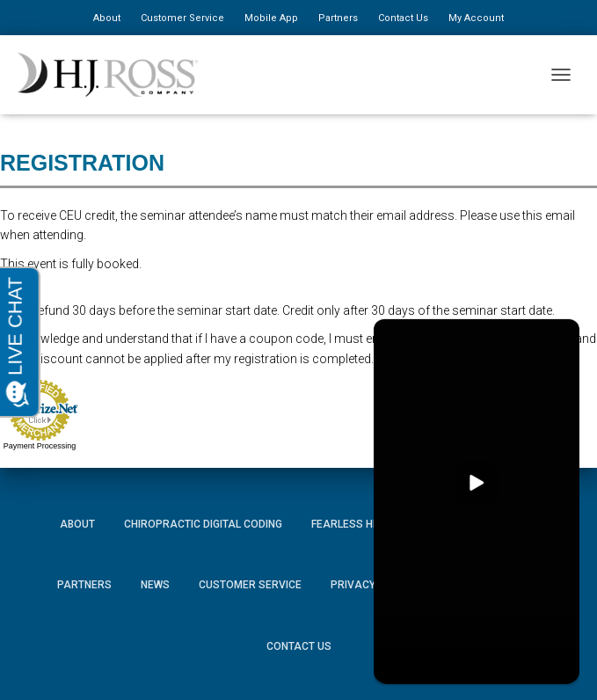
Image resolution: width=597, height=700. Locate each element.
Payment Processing (40, 446)
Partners (338, 18)
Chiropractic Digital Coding (203, 524)
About (107, 18)
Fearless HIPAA (354, 524)
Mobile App (271, 18)
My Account (476, 18)
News (155, 585)
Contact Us (403, 18)
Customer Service (182, 18)
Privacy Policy (372, 585)
